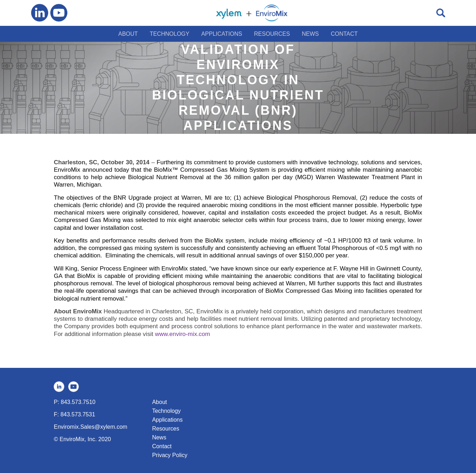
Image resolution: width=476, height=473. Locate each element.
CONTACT (344, 34)
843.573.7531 (78, 414)
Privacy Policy (170, 455)
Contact (162, 446)
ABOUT (128, 34)
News (159, 437)
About (159, 402)
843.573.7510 (78, 402)
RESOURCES (272, 34)
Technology (166, 411)
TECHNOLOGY (170, 34)
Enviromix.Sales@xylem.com (90, 427)
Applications (167, 420)
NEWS (310, 34)
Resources (165, 429)
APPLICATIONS (222, 34)
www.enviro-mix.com (182, 334)
